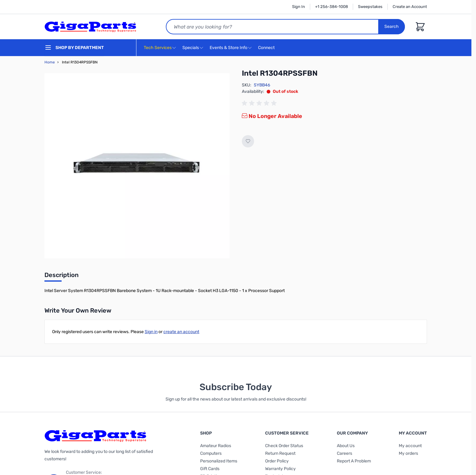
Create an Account (410, 7)
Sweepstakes (370, 7)
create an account (181, 332)
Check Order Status (284, 446)
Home (50, 62)
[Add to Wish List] (248, 141)
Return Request (280, 453)
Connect (267, 48)
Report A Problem (354, 461)
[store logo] (90, 27)
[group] (260, 103)
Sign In (299, 7)
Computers (211, 453)
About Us (346, 446)
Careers (345, 453)
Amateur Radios (216, 446)
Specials (191, 48)
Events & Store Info (228, 48)
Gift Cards (210, 469)
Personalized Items (219, 461)
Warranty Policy (280, 469)
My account (410, 446)
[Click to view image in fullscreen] (137, 166)
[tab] (61, 277)
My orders (408, 453)
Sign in (151, 332)
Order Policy (277, 461)
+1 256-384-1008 (331, 7)
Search (392, 27)
